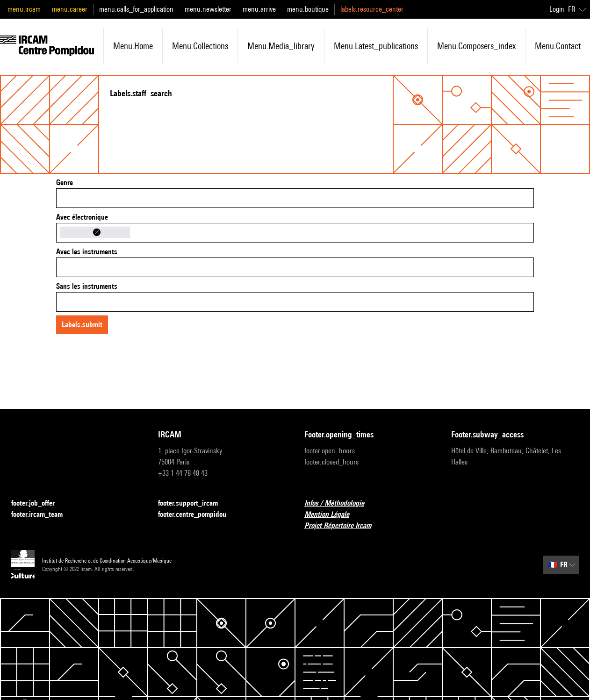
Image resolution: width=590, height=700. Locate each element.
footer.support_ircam (194, 504)
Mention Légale (332, 515)
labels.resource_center (372, 9)
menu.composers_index (476, 46)
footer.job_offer (39, 504)
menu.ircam (24, 9)
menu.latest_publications (376, 46)
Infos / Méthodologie (340, 504)
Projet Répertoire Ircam (343, 526)
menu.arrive (259, 9)
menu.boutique (308, 9)
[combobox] (295, 198)
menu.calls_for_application (136, 9)
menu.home (133, 46)
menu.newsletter (208, 9)
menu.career (70, 9)
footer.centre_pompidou (198, 515)
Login (557, 9)
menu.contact (558, 46)
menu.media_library (281, 46)
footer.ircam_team (43, 515)
